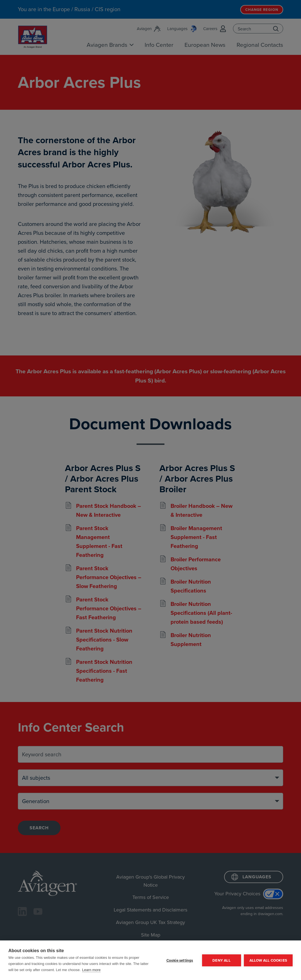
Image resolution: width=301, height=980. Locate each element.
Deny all (221, 960)
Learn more (91, 970)
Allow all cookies (268, 960)
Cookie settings (180, 960)
